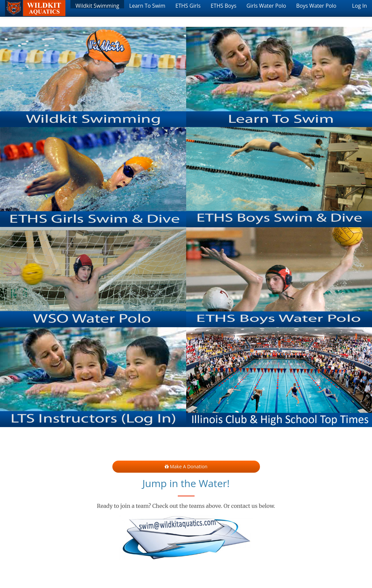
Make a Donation (186, 466)
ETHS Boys (224, 5)
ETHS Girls (188, 5)
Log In (360, 5)
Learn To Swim (147, 5)
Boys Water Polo (316, 5)
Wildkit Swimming (97, 5)
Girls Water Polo (266, 5)
